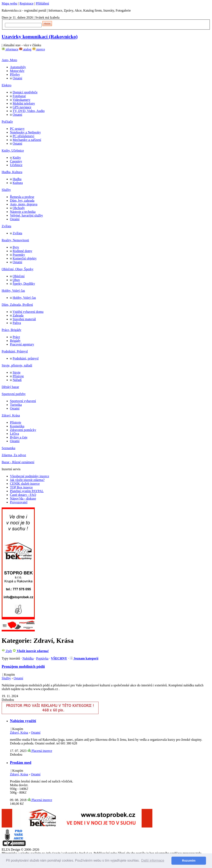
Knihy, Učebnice (13, 151)
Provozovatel (19, 502)
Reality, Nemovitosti (15, 240)
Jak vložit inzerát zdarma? (27, 480)
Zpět (7, 651)
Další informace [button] (153, 860)
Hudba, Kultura (12, 172)
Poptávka (42, 658)
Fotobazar (19, 96)
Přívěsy (15, 74)
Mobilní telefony (24, 103)
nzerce (39, 49)
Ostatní (17, 78)
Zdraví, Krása (11, 415)
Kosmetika (17, 426)
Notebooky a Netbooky (25, 132)
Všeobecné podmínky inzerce (30, 476)
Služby (6, 190)
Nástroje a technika (23, 212)
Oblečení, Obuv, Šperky (18, 269)
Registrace (26, 3)
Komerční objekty (25, 258)
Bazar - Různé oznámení (18, 462)
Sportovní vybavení (23, 401)
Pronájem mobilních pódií (23, 666)
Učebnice (16, 165)
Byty (16, 247)
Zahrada (18, 315)
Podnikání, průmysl (26, 358)
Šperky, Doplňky (24, 284)
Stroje (17, 372)
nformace (10, 49)
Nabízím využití (23, 721)
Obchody (19, 208)
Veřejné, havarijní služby (26, 215)
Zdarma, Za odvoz (14, 455)
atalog (25, 49)
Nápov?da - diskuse (23, 498)
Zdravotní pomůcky (23, 430)
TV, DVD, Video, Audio (29, 111)
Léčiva (14, 434)
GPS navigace (22, 107)
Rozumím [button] (189, 861)
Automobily (18, 67)
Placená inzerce (40, 751)
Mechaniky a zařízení (27, 140)
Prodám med (21, 763)
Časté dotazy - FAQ (23, 495)
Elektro (7, 85)
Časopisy (16, 161)
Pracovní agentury (22, 344)
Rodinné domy (22, 251)
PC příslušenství (23, 136)
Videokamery (22, 100)
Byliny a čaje (19, 437)
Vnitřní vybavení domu (28, 312)
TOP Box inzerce (21, 487)
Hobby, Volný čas (13, 291)
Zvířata (6, 226)
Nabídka (28, 658)
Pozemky (19, 255)
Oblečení (19, 276)
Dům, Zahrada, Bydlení (17, 305)
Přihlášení (42, 3)
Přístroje (18, 376)
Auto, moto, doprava (24, 204)
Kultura (18, 183)
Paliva (17, 323)
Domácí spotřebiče (25, 92)
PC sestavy (17, 129)
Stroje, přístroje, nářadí (17, 365)
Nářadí (17, 380)
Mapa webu (9, 3)
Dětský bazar (10, 387)
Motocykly (17, 71)
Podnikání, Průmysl (15, 351)
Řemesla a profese (22, 197)
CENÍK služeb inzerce (25, 484)
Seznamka (8, 448)
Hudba (17, 179)
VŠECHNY (59, 658)
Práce (16, 337)
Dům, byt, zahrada (22, 201)
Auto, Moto (9, 60)
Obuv (16, 280)
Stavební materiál (24, 319)
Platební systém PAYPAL (27, 491)
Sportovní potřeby (14, 394)
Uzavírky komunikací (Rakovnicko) (40, 37)
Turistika (16, 405)
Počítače (7, 122)
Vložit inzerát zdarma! (31, 651)
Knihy (17, 158)
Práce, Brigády (11, 330)
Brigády (15, 341)
